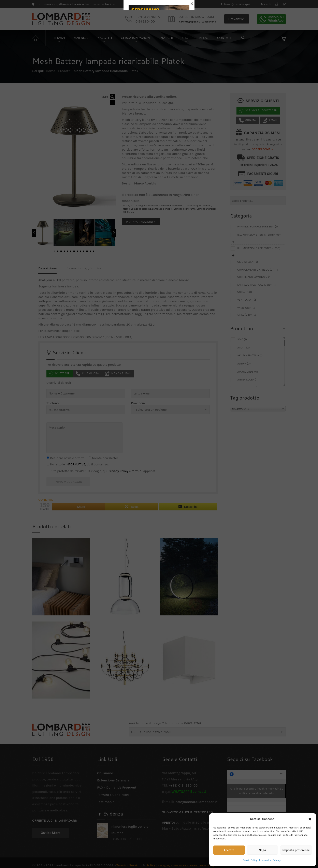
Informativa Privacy (270, 860)
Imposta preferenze (296, 850)
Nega (262, 850)
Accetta (229, 850)
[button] (310, 819)
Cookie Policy (250, 860)
